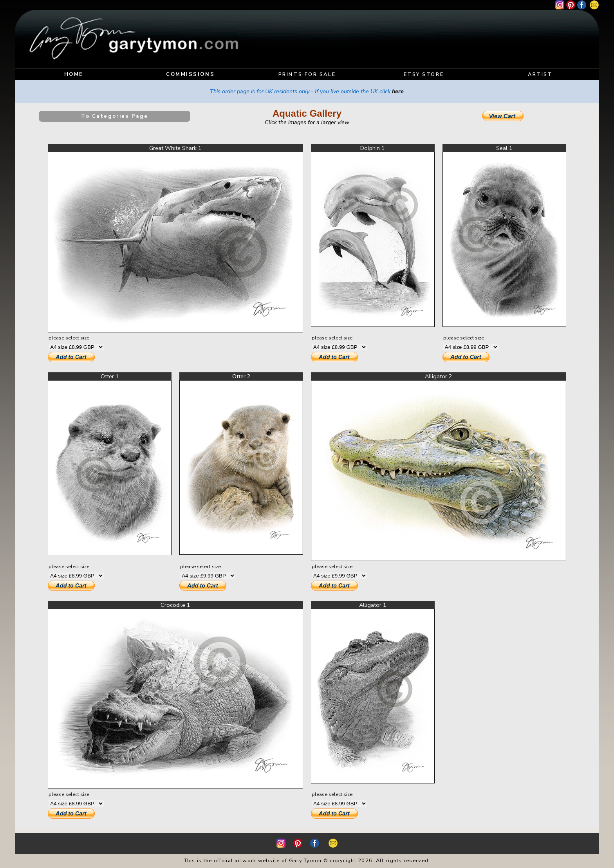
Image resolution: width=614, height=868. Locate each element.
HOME (74, 74)
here (398, 91)
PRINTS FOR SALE (307, 74)
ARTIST (540, 74)
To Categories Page (115, 116)
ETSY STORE (424, 74)
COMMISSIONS (190, 74)
